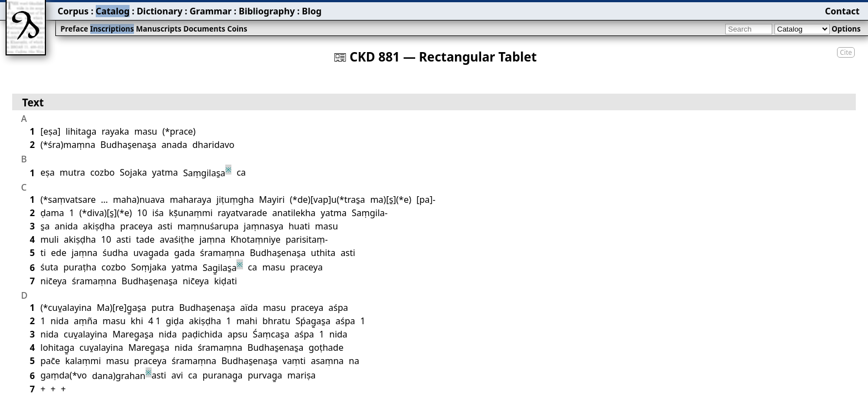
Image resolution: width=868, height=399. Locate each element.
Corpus (73, 11)
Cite (846, 52)
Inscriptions (112, 29)
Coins (237, 29)
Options (846, 29)
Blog (312, 11)
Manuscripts (158, 29)
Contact (842, 11)
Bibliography (267, 11)
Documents (204, 29)
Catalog (113, 11)
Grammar (210, 11)
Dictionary (160, 11)
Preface (74, 29)
